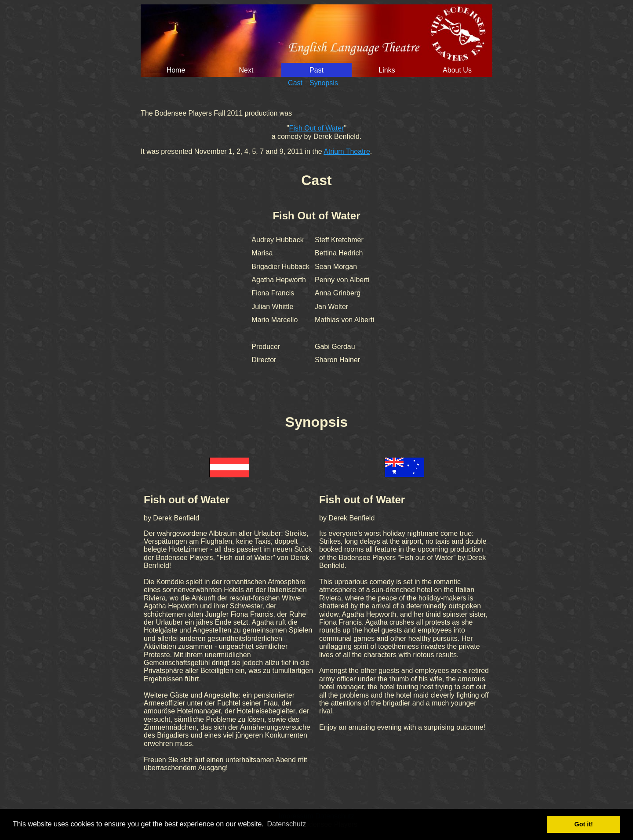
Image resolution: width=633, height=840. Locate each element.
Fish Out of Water (317, 128)
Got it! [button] (584, 824)
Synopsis (324, 83)
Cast (295, 83)
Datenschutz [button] (286, 824)
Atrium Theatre (347, 151)
